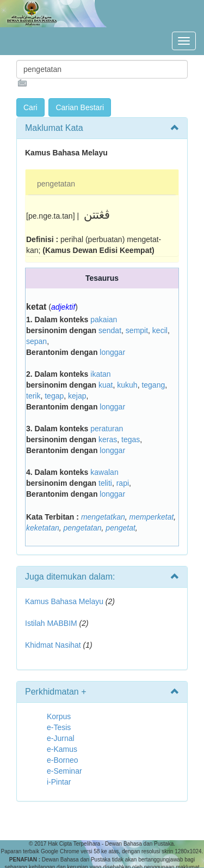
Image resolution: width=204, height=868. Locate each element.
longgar (112, 352)
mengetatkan (103, 517)
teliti (105, 483)
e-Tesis (59, 727)
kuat (106, 385)
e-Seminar (64, 771)
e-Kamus (62, 749)
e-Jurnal (61, 738)
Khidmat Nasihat (53, 645)
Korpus (59, 716)
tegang (153, 385)
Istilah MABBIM (51, 623)
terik (33, 396)
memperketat (152, 517)
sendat (110, 330)
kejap (77, 396)
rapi (123, 483)
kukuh (127, 385)
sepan (36, 341)
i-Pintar (59, 782)
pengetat (120, 528)
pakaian (104, 320)
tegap (54, 396)
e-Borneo (63, 760)
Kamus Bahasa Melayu (65, 601)
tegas (131, 439)
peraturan (107, 429)
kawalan (104, 472)
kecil (160, 330)
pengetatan (56, 184)
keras (108, 439)
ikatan (100, 374)
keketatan (43, 528)
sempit (137, 330)
